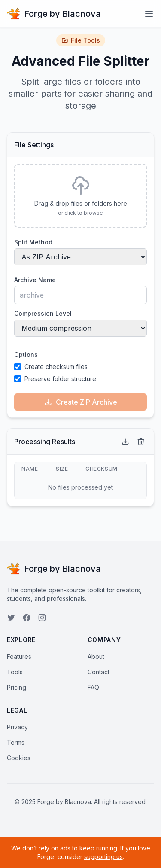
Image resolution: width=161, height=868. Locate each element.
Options (26, 355)
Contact (99, 672)
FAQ (93, 687)
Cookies (19, 758)
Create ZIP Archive (80, 402)
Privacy (17, 727)
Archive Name (35, 280)
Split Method (33, 242)
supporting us (103, 857)
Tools (15, 672)
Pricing (17, 687)
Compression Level (43, 313)
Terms (16, 742)
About (96, 656)
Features (19, 656)
